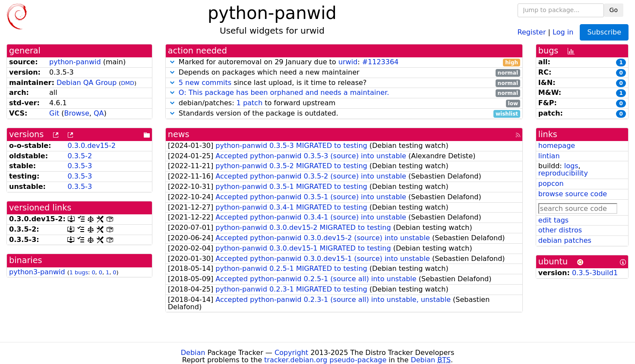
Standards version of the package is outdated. (344, 114)
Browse (76, 113)
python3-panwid (37, 272)
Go (614, 10)
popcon (551, 184)
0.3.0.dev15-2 (92, 146)
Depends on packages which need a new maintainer (344, 73)
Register (532, 32)
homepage (557, 146)
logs (571, 166)
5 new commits (205, 83)
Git (54, 113)
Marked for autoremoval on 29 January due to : (344, 62)
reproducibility (563, 173)
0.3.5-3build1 (595, 273)
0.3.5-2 (80, 156)
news (179, 134)
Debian (193, 353)
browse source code (573, 194)
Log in (563, 32)
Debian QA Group (87, 83)
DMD (128, 83)
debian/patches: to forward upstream (344, 103)
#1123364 (381, 62)
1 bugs (79, 272)
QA (99, 113)
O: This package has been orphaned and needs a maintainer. (284, 93)
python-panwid (75, 62)
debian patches (565, 240)
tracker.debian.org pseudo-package (325, 360)
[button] (172, 62)
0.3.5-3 (80, 166)
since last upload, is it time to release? (344, 83)
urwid (348, 62)
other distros (560, 230)
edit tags (553, 220)
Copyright (291, 353)
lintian (549, 156)
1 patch (250, 103)
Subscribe (604, 32)
